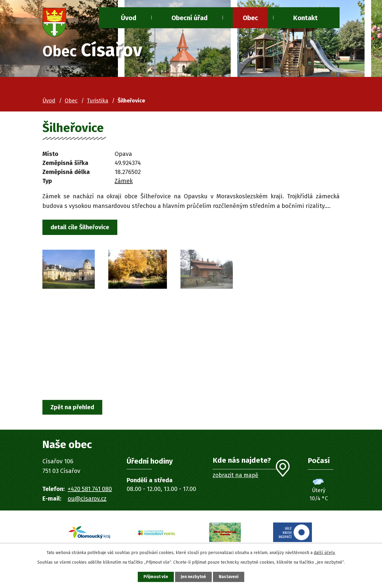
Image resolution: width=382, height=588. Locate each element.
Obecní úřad (189, 18)
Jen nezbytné (194, 577)
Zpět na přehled (73, 408)
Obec (250, 18)
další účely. (325, 552)
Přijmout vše (154, 577)
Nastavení (230, 577)
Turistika (98, 101)
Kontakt (305, 18)
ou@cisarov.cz (87, 499)
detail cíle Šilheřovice (81, 227)
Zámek (124, 181)
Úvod (49, 101)
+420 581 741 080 (90, 490)
